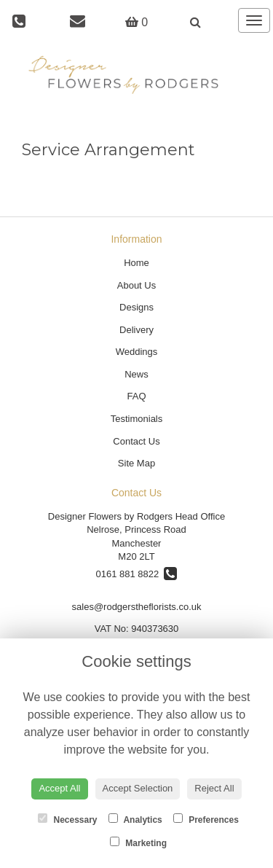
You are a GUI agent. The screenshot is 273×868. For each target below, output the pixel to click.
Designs (136, 307)
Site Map (136, 463)
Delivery (136, 330)
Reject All (214, 788)
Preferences (206, 819)
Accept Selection (138, 788)
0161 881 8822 (137, 574)
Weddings (137, 352)
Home (136, 263)
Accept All (59, 788)
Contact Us (136, 441)
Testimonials (137, 419)
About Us (136, 285)
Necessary (67, 819)
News (136, 374)
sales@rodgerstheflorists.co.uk (137, 607)
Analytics (135, 819)
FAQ (136, 396)
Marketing (138, 842)
